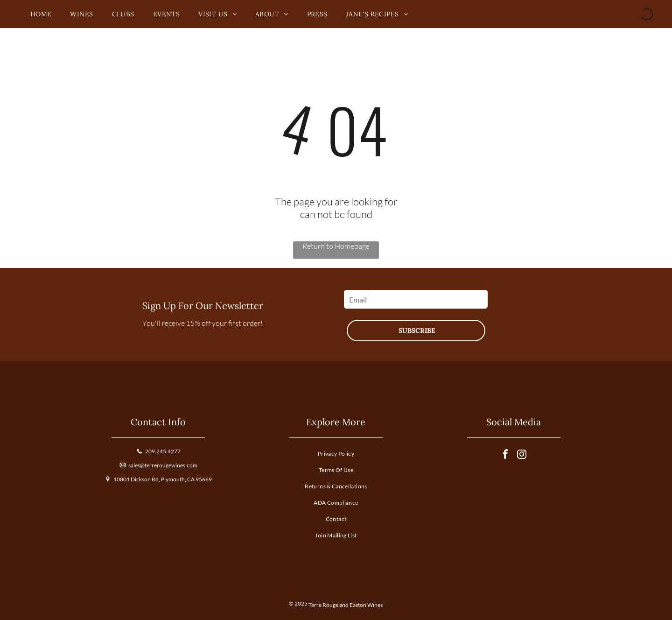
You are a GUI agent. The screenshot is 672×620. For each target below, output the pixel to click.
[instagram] (522, 455)
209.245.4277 (163, 451)
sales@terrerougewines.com (163, 465)
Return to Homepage (336, 246)
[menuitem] (41, 14)
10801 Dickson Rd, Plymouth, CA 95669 (163, 479)
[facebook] (505, 455)
